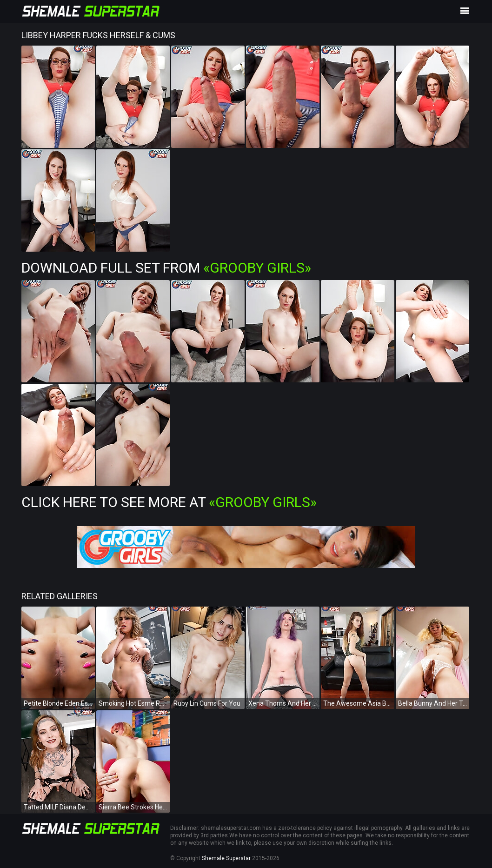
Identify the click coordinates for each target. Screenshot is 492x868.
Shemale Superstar (226, 858)
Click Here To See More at (169, 502)
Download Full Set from (166, 268)
